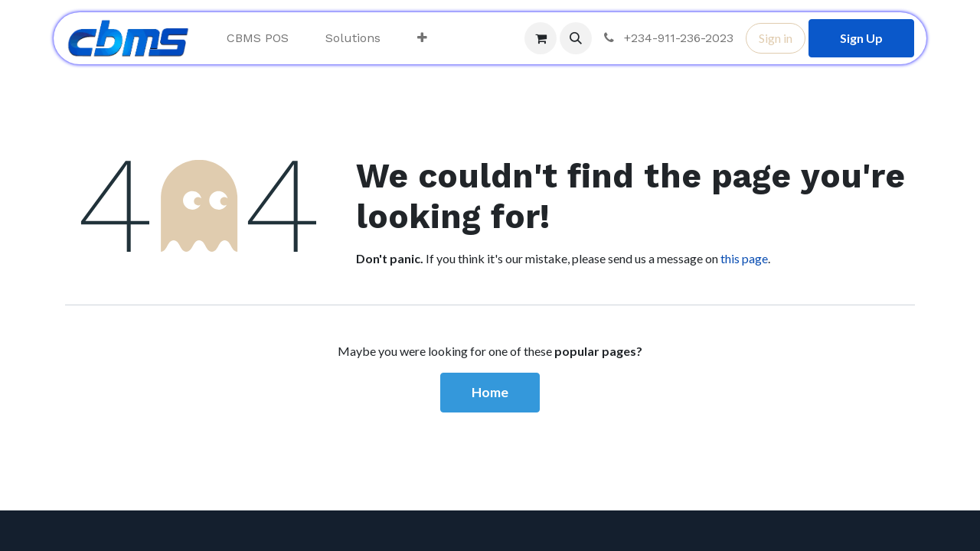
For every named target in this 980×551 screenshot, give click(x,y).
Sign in (776, 38)
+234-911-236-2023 (667, 38)
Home (490, 392)
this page (744, 258)
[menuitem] (258, 38)
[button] (576, 38)
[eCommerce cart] (541, 38)
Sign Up (861, 38)
